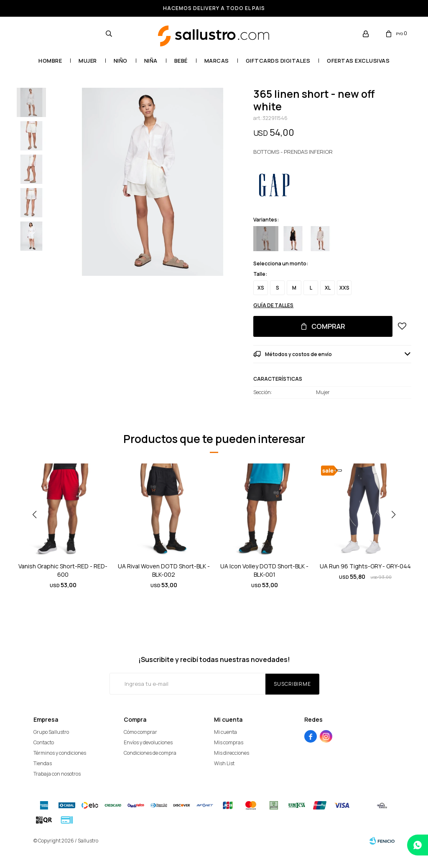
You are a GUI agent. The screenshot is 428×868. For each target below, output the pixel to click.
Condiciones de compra (150, 753)
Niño (121, 61)
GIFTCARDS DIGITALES (278, 61)
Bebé (181, 61)
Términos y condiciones (60, 753)
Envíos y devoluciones (148, 742)
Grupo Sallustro (51, 732)
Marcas (217, 61)
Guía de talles (273, 305)
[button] (397, 531)
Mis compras (229, 742)
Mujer (88, 61)
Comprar (328, 326)
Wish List (224, 763)
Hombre (50, 61)
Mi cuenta (225, 732)
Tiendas (43, 763)
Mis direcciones (232, 753)
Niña (151, 61)
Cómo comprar (140, 732)
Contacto (44, 742)
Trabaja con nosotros (57, 774)
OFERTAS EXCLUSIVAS (358, 61)
